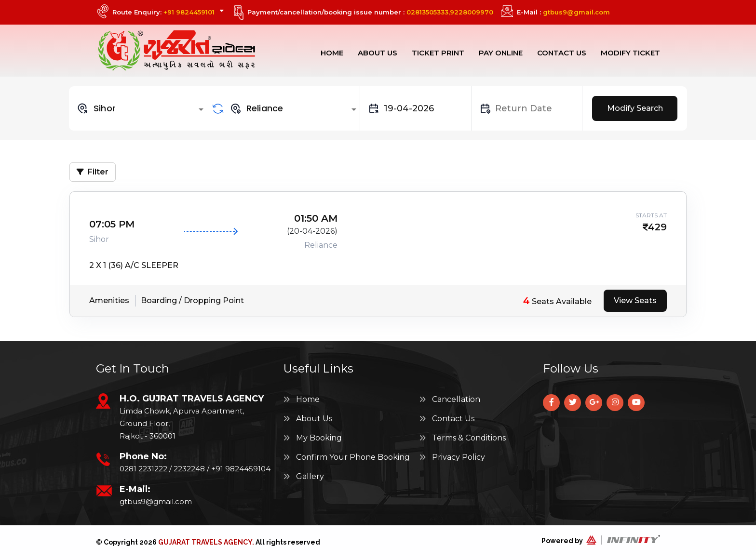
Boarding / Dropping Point (192, 300)
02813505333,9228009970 (450, 12)
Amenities (109, 300)
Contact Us (562, 53)
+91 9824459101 (189, 12)
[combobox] (142, 108)
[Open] (201, 109)
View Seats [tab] (635, 300)
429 (657, 227)
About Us (378, 53)
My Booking (312, 438)
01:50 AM (316, 218)
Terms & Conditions (462, 438)
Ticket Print (438, 53)
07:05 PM (112, 224)
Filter (93, 172)
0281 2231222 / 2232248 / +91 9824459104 (195, 469)
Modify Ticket (630, 53)
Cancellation (450, 399)
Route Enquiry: (168, 12)
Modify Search (635, 108)
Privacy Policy (452, 457)
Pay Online (501, 53)
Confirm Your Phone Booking (346, 457)
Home (332, 53)
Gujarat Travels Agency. (206, 542)
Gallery (304, 476)
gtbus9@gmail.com (576, 12)
